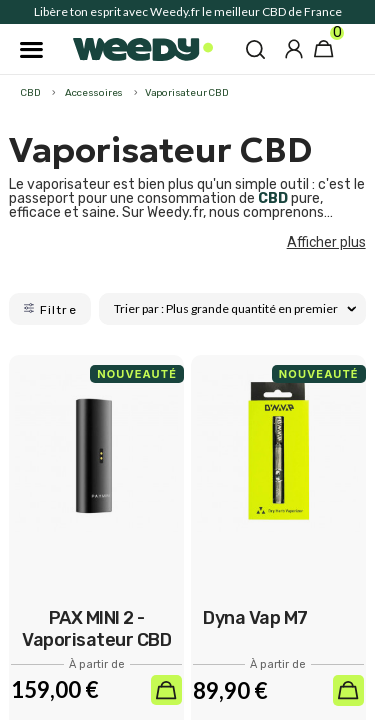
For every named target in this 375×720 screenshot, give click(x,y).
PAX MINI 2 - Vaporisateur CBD (96, 629)
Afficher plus (326, 242)
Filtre (49, 309)
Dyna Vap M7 (255, 618)
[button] (255, 49)
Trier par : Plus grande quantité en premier (235, 308)
